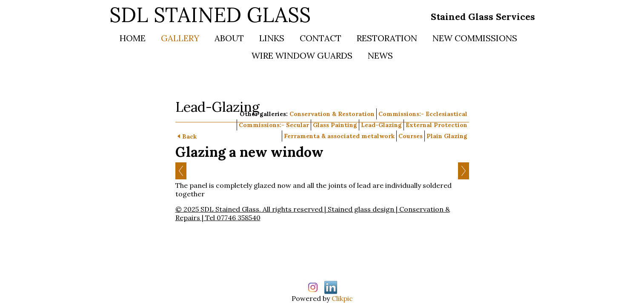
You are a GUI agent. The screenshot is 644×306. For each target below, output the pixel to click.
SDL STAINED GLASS (210, 15)
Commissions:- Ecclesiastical (423, 114)
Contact (321, 38)
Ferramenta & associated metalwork (339, 136)
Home (133, 38)
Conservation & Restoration (332, 114)
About (229, 38)
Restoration (387, 38)
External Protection (436, 125)
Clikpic (342, 298)
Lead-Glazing (381, 125)
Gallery (180, 38)
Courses (411, 136)
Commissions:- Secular (274, 125)
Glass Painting (335, 125)
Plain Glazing (447, 136)
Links (272, 38)
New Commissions (475, 38)
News (380, 55)
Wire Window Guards (302, 55)
